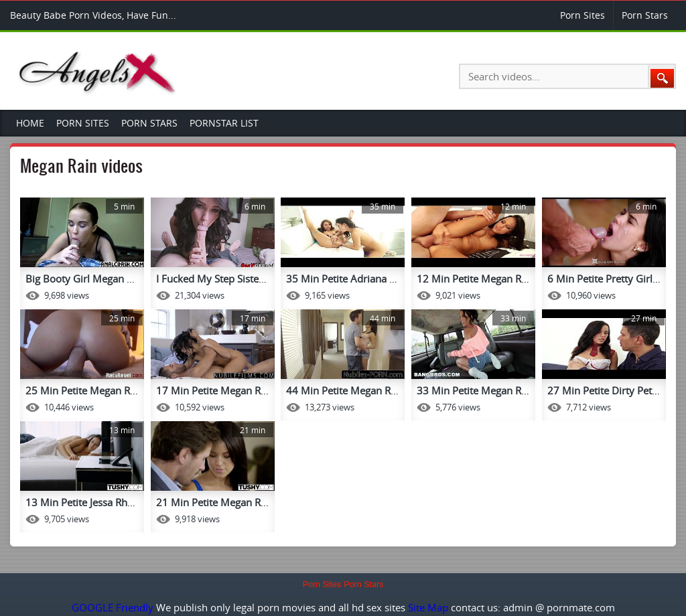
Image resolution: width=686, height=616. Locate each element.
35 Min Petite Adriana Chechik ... (361, 279)
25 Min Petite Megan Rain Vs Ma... (104, 390)
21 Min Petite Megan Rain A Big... (233, 502)
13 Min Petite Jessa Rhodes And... (102, 502)
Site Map (428, 607)
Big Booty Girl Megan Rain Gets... (102, 279)
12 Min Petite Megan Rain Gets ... (493, 279)
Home (30, 123)
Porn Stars (645, 15)
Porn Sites (582, 15)
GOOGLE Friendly (113, 607)
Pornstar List (224, 123)
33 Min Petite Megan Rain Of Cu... (494, 390)
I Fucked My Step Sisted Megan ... (233, 279)
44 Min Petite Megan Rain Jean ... (362, 390)
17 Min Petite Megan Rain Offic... (232, 390)
